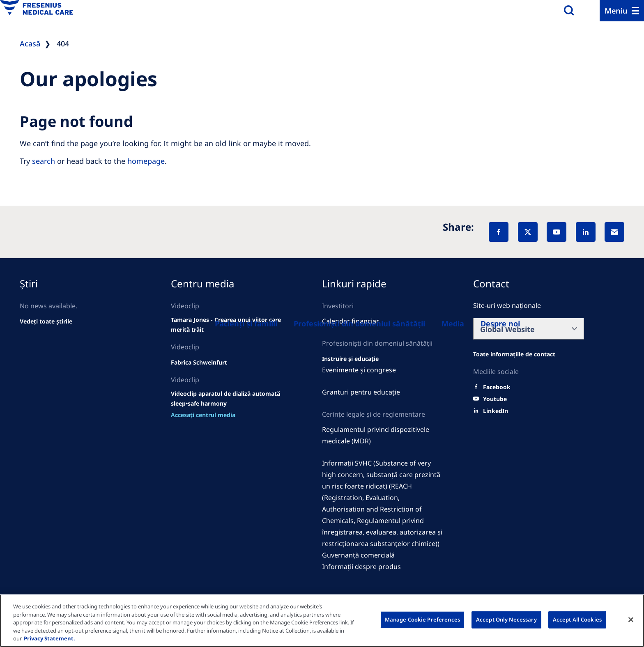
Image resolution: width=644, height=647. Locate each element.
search (44, 161)
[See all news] (46, 321)
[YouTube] (557, 232)
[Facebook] (499, 232)
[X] (528, 232)
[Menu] (622, 11)
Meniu (616, 11)
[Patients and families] (246, 323)
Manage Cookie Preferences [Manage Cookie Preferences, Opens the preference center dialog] (422, 619)
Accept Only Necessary (506, 619)
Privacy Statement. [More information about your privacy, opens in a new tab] (49, 638)
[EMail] (614, 232)
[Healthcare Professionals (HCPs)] (359, 323)
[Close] (631, 620)
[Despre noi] (500, 323)
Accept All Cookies (577, 619)
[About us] (453, 323)
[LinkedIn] (586, 232)
